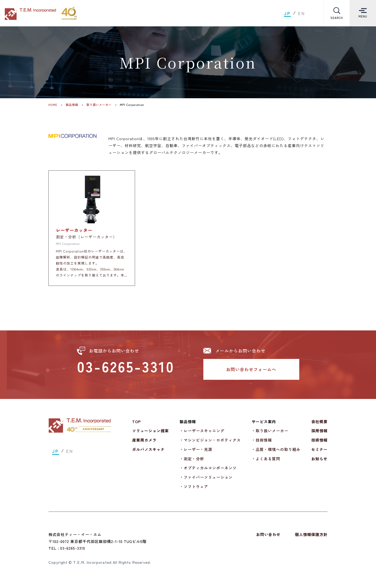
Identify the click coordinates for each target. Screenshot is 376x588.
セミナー (319, 452)
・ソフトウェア (194, 490)
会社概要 (319, 425)
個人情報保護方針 (311, 537)
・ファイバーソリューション (206, 480)
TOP (136, 425)
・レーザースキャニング (202, 434)
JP (287, 13)
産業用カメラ (144, 443)
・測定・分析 (192, 462)
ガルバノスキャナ (148, 452)
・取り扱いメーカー (270, 434)
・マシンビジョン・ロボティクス (210, 443)
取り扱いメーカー (99, 105)
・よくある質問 (266, 462)
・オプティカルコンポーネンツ (208, 471)
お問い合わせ (268, 537)
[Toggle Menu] (363, 13)
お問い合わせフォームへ (251, 372)
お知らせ (319, 462)
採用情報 (319, 434)
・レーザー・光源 (196, 452)
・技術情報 (262, 443)
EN (302, 13)
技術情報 (319, 443)
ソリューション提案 (150, 434)
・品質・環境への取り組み (276, 452)
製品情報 (72, 105)
